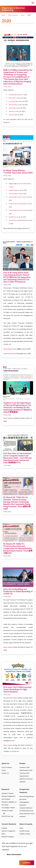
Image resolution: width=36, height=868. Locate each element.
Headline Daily (13, 190)
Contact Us (5, 773)
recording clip (14, 751)
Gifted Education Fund (27, 814)
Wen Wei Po (13, 98)
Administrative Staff (26, 770)
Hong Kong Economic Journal (18, 210)
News (23, 15)
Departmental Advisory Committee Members (26, 779)
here (8, 122)
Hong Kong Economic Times (17, 197)
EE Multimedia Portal (26, 811)
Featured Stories (9, 353)
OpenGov (12, 111)
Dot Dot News (13, 105)
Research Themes (8, 793)
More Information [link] (14, 855)
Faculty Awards (24, 831)
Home (3, 15)
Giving (4, 770)
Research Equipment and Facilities (8, 798)
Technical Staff (24, 773)
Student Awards (25, 834)
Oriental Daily (13, 95)
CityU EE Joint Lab (7, 816)
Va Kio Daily (12, 108)
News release (8, 349)
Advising (4, 828)
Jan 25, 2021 (22, 184)
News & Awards (13, 15)
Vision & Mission (7, 767)
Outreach (23, 816)
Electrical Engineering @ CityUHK (26, 798)
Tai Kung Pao (13, 220)
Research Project (7, 812)
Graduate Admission (26, 808)
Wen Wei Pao (24, 220)
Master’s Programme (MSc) (8, 832)
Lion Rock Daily (13, 101)
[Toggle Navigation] (33, 3)
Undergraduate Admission (24, 804)
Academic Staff (25, 767)
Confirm (27, 863)
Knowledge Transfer (8, 808)
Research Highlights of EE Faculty (9, 803)
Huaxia (11, 115)
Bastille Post (13, 217)
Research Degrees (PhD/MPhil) (8, 838)
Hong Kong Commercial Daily (17, 204)
